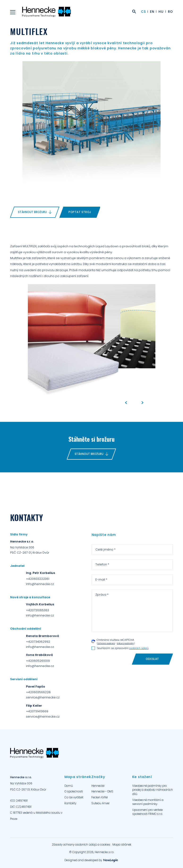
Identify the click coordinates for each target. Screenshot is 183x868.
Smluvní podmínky (125, 643)
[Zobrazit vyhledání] (134, 12)
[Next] (142, 403)
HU (161, 12)
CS (143, 12)
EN (152, 12)
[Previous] (126, 403)
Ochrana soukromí (106, 643)
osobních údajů (139, 648)
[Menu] (13, 12)
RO (170, 12)
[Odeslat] (152, 659)
